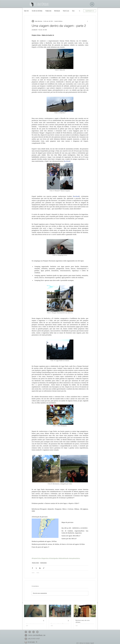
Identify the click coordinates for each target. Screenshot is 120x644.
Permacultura (48, 11)
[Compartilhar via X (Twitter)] (36, 568)
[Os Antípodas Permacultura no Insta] (34, 632)
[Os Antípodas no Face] (26, 632)
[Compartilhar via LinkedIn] (40, 568)
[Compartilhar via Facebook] (32, 568)
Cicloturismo (43, 563)
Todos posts (26, 11)
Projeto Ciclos (66, 11)
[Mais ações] (87, 21)
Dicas (73, 11)
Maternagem (57, 11)
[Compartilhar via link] (44, 568)
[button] (80, 11)
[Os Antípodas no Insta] (30, 632)
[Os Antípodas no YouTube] (37, 632)
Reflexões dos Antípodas (37, 11)
